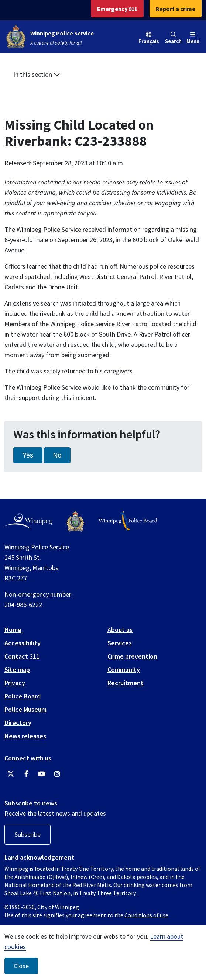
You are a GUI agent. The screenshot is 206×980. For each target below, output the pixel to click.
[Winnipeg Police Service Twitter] (11, 774)
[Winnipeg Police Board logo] (128, 521)
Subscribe (28, 834)
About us (120, 630)
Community (124, 670)
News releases (25, 736)
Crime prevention (132, 656)
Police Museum (25, 709)
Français (149, 41)
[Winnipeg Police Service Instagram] (57, 774)
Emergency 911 (117, 9)
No (57, 455)
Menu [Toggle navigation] (193, 38)
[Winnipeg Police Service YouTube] (42, 774)
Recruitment (126, 683)
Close (21, 966)
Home (13, 630)
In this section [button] (37, 74)
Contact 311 (22, 656)
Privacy (15, 683)
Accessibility (23, 643)
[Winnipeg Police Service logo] (75, 521)
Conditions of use (146, 915)
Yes (28, 455)
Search (173, 38)
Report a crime (176, 9)
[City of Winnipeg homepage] (28, 521)
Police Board (23, 696)
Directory (18, 723)
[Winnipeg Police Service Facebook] (26, 774)
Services (120, 643)
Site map (17, 670)
